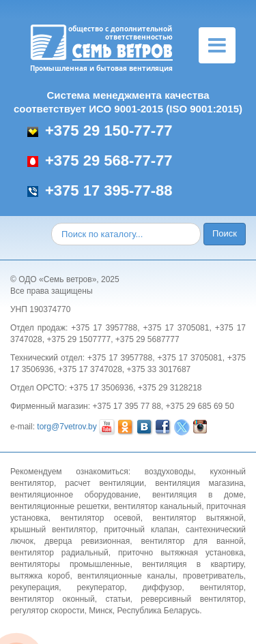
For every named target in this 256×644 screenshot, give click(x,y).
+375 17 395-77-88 (100, 190)
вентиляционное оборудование (74, 495)
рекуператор (101, 587)
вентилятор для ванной (193, 541)
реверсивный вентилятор (192, 599)
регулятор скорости (47, 611)
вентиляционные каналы (127, 576)
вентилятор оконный (53, 599)
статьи (117, 599)
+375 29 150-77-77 (100, 131)
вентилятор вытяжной (198, 518)
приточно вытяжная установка (181, 553)
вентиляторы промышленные (70, 564)
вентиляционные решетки (60, 506)
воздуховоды (169, 472)
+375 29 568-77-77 (100, 160)
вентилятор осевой (100, 518)
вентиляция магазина (199, 483)
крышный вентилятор (53, 530)
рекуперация (34, 587)
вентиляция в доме (198, 495)
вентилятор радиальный (59, 553)
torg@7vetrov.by (67, 427)
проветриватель (213, 576)
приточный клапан (141, 530)
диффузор (162, 587)
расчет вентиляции (104, 483)
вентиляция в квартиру (193, 564)
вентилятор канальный (158, 506)
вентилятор (222, 587)
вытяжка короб (40, 576)
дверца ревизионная (87, 541)
